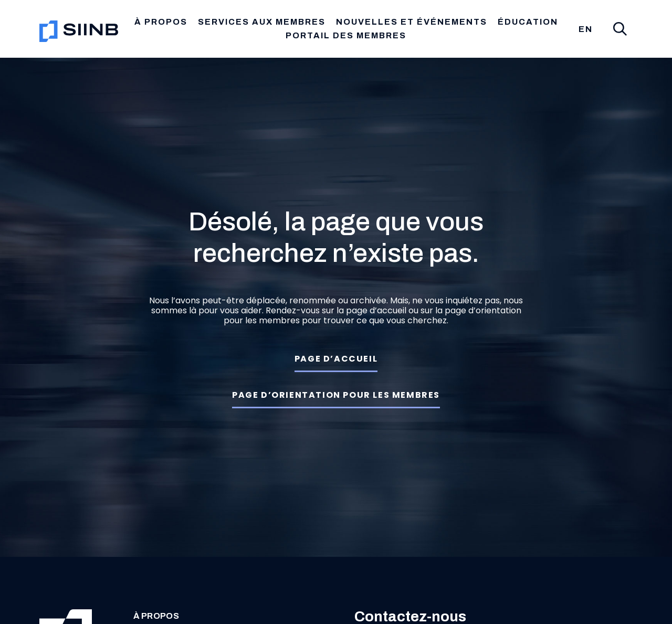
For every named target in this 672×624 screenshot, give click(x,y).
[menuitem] (586, 29)
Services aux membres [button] (262, 22)
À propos (149, 616)
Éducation (528, 22)
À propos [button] (161, 22)
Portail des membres (346, 35)
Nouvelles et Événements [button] (412, 22)
